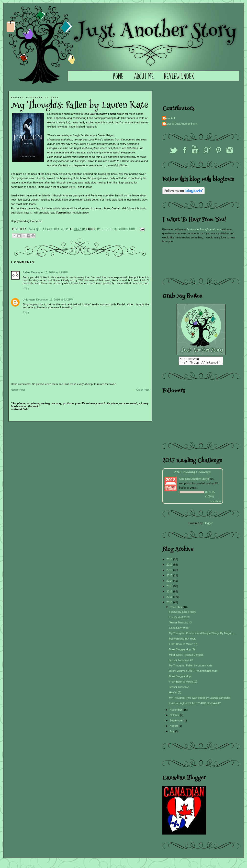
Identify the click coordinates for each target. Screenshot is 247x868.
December (176, 609)
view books (215, 502)
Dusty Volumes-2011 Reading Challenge (193, 672)
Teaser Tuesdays (179, 688)
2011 (170, 598)
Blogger (208, 525)
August (174, 727)
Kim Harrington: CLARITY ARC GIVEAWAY (195, 705)
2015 (170, 577)
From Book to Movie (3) (183, 645)
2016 (170, 571)
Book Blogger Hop (180, 678)
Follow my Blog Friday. (182, 613)
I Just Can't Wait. (179, 629)
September (177, 722)
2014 (170, 582)
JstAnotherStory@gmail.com (204, 229)
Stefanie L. (170, 118)
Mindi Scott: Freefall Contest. (186, 656)
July (173, 733)
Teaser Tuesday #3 (180, 624)
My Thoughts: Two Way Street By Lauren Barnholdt (200, 699)
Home (118, 77)
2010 (170, 604)
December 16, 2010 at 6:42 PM (55, 300)
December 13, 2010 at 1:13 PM (50, 272)
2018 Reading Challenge (193, 473)
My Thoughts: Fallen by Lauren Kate (191, 667)
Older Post (143, 390)
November (176, 711)
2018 (170, 561)
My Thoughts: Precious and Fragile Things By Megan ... (202, 635)
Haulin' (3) (175, 694)
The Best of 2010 (179, 619)
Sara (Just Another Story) (195, 480)
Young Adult (128, 229)
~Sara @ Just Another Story (49, 229)
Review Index (179, 77)
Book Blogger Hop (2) (182, 651)
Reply (26, 288)
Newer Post (18, 390)
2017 (170, 566)
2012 (170, 593)
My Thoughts (107, 229)
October (175, 717)
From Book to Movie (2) (183, 683)
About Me (144, 77)
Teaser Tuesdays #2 (181, 662)
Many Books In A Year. (182, 640)
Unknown (29, 300)
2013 (170, 588)
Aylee (26, 272)
